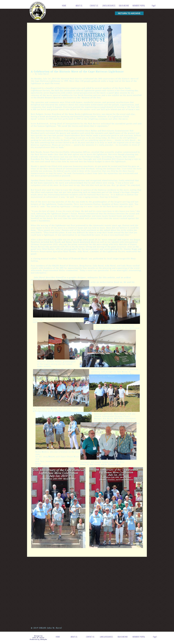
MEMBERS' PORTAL (139, 6)
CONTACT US (94, 6)
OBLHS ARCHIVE (124, 6)
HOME (64, 6)
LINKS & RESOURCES (109, 6)
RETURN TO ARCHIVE (129, 13)
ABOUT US (79, 6)
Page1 (154, 6)
